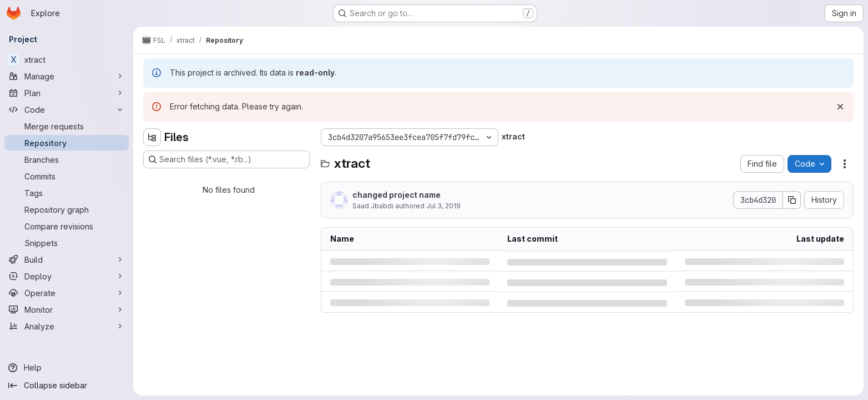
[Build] (67, 259)
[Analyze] (67, 326)
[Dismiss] (840, 107)
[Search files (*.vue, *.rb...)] (226, 159)
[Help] (67, 368)
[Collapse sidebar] (67, 386)
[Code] (67, 109)
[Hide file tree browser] (152, 137)
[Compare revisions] (67, 226)
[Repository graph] (67, 209)
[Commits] (67, 176)
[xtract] (67, 59)
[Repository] (67, 143)
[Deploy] (67, 276)
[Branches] (67, 159)
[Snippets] (67, 243)
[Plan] (67, 93)
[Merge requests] (67, 126)
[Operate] (67, 293)
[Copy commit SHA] (792, 200)
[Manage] (67, 76)
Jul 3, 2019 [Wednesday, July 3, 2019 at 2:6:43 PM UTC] (443, 206)
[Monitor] (67, 309)
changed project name (397, 195)
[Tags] (67, 193)
